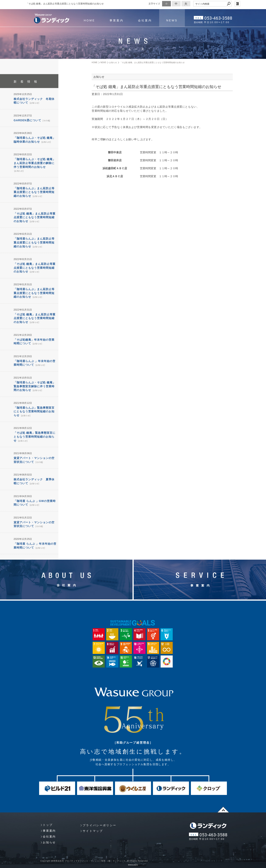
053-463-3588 (218, 18)
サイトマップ (93, 831)
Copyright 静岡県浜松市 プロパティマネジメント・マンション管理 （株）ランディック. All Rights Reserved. (94, 861)
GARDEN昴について (27, 120)
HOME (90, 20)
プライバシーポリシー (100, 825)
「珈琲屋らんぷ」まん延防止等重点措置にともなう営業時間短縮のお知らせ (34, 192)
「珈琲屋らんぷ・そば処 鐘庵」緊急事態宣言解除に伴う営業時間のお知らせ (35, 386)
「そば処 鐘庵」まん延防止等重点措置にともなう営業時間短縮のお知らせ (35, 217)
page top (223, 810)
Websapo (133, 865)
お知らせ (34, 103)
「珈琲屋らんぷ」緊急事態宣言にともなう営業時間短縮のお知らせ (34, 411)
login (237, 4)
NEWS (172, 20)
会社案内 (145, 20)
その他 (46, 121)
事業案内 (117, 20)
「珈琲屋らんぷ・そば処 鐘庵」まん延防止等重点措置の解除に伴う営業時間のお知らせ (35, 163)
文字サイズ (154, 4)
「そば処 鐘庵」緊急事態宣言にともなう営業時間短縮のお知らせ (35, 437)
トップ (48, 825)
